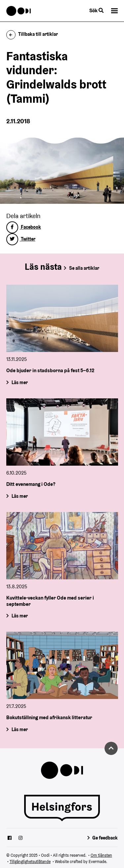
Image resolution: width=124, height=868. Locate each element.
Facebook (24, 227)
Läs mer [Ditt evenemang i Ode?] (19, 496)
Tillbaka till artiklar (32, 34)
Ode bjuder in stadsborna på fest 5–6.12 (50, 370)
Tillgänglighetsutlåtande (30, 862)
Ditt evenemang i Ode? (31, 484)
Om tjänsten (101, 855)
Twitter (21, 239)
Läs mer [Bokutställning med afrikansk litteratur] (19, 729)
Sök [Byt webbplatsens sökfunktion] (96, 10)
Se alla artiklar (84, 268)
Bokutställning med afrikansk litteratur (49, 717)
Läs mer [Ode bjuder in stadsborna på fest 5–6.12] (19, 382)
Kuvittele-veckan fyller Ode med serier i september (50, 601)
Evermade (97, 862)
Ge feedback (105, 838)
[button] (114, 11)
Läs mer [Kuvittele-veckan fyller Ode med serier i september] (19, 616)
